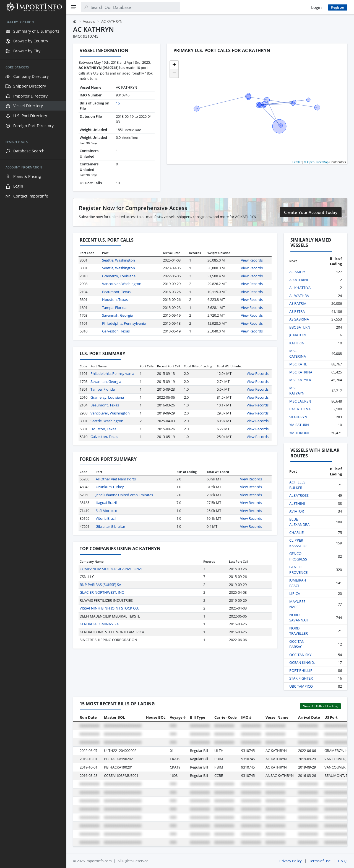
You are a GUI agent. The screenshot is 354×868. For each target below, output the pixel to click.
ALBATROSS (299, 495)
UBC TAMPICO (301, 686)
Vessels (89, 21)
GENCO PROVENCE (298, 570)
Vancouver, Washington (122, 284)
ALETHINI (297, 503)
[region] (33, 441)
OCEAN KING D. (302, 662)
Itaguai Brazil (106, 503)
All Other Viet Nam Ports (116, 479)
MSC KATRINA (301, 372)
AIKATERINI (299, 280)
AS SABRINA (299, 319)
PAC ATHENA (300, 409)
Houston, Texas (115, 299)
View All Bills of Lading (320, 706)
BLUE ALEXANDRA (299, 522)
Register (338, 7)
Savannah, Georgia (117, 315)
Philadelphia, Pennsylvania (124, 323)
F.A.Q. (343, 861)
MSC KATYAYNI (297, 391)
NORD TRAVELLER (299, 631)
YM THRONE (300, 433)
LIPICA (295, 593)
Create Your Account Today (311, 212)
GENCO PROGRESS (298, 556)
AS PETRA (297, 311)
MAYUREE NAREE (297, 604)
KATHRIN (297, 343)
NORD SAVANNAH (299, 618)
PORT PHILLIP (301, 670)
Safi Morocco (106, 511)
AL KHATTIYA (300, 288)
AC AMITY (297, 272)
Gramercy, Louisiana (119, 276)
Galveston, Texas (116, 331)
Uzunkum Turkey (110, 487)
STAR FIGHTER (301, 678)
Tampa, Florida (114, 308)
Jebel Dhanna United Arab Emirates (124, 495)
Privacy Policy (291, 861)
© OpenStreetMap (316, 162)
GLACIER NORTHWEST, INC (102, 592)
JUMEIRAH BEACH (298, 583)
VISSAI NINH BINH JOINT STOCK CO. (109, 608)
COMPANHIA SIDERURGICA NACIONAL (111, 569)
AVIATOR (297, 511)
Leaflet (297, 162)
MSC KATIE (298, 364)
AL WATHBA (299, 296)
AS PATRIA (298, 303)
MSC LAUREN (300, 401)
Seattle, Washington (119, 260)
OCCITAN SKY (300, 655)
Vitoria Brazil (106, 518)
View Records (252, 260)
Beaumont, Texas (116, 292)
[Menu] (74, 7)
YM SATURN (299, 425)
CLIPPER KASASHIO (298, 543)
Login (316, 7)
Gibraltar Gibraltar (110, 526)
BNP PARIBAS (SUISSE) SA (100, 585)
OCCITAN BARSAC (297, 644)
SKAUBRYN (298, 417)
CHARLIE (296, 532)
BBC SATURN (300, 327)
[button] (174, 65)
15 (118, 103)
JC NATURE (298, 335)
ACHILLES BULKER (297, 485)
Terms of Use (320, 861)
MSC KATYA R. (301, 380)
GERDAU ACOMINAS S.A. (100, 624)
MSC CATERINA (298, 354)
